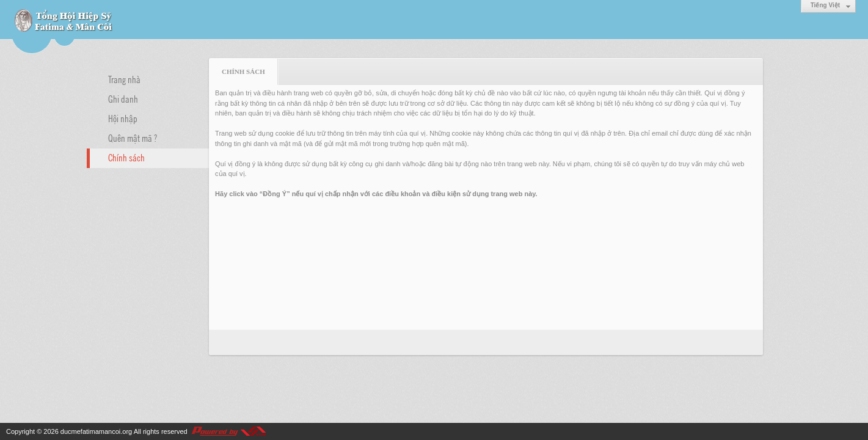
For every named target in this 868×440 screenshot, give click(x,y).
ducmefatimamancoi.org (96, 431)
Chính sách (126, 157)
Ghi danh (123, 98)
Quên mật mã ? (133, 137)
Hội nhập (123, 118)
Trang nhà (124, 79)
